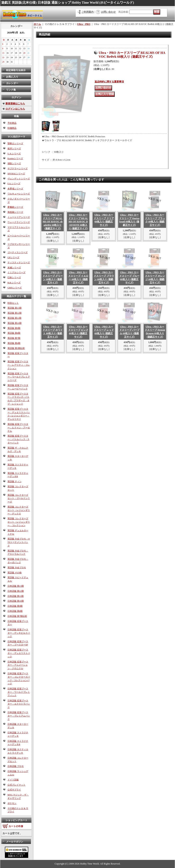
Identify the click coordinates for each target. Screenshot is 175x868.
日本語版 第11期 (16, 596)
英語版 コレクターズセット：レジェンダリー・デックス (19, 510)
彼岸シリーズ (14, 148)
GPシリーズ (13, 257)
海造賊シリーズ (15, 212)
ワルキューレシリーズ (19, 194)
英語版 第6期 (14, 343)
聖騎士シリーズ (15, 143)
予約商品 (12, 123)
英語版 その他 (15, 573)
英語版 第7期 (14, 338)
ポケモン (12, 803)
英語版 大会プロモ (17, 567)
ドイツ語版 (13, 780)
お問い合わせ (108, 12)
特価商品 (12, 128)
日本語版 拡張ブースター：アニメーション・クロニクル (18, 665)
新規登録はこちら (15, 103)
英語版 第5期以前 (16, 348)
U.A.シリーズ (14, 154)
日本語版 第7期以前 (17, 616)
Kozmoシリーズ (15, 158)
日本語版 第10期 (16, 601)
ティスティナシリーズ (19, 262)
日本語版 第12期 (16, 591)
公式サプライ (14, 790)
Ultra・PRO (84, 24)
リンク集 (11, 90)
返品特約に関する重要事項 (109, 82)
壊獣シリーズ (14, 163)
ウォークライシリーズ (19, 222)
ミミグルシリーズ (16, 272)
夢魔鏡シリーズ (15, 207)
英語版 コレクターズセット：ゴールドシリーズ (19, 498)
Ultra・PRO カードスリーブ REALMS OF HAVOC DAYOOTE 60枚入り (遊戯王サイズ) (78, 222)
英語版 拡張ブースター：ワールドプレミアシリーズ (19, 377)
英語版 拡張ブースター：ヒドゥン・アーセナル (19, 428)
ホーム (37, 24)
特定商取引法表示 (16, 70)
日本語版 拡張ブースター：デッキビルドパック (19, 633)
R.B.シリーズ (14, 283)
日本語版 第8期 (15, 611)
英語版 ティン (15, 481)
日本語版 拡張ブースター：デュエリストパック (19, 653)
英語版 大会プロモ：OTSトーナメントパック (19, 542)
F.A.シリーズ (14, 183)
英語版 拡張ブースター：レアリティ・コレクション (19, 365)
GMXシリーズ (15, 288)
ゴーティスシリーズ (18, 252)
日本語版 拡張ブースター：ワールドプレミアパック (19, 692)
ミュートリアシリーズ (19, 217)
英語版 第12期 (15, 313)
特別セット (13, 303)
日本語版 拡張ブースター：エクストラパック (19, 704)
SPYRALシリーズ (16, 174)
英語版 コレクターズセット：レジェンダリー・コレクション (19, 522)
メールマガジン (15, 842)
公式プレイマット (16, 785)
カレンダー (12, 83)
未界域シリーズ (15, 189)
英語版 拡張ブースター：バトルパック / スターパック (18, 439)
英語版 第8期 (14, 333)
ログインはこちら (15, 109)
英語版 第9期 (14, 328)
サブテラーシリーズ (18, 168)
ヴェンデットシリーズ (19, 179)
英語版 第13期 (15, 308)
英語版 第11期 (14, 318)
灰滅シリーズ (14, 268)
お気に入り (12, 77)
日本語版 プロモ (16, 766)
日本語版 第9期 (15, 606)
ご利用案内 (87, 12)
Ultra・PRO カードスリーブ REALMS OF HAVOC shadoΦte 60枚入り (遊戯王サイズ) (52, 222)
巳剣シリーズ (14, 277)
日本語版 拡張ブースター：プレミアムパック (19, 716)
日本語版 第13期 (16, 586)
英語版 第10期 (15, 323)
